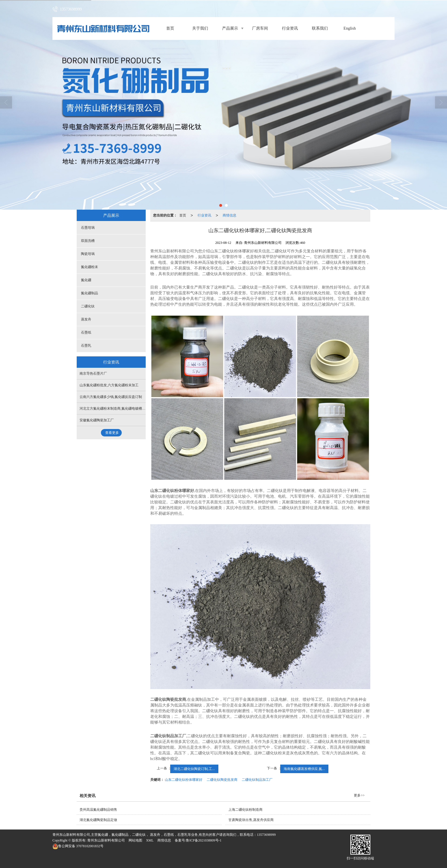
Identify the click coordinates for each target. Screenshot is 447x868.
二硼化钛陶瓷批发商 (222, 780)
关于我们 (200, 28)
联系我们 (320, 28)
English (350, 28)
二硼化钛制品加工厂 (257, 780)
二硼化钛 (88, 306)
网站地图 (135, 840)
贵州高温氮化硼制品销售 (98, 810)
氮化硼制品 (90, 293)
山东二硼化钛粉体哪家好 (184, 780)
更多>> (359, 795)
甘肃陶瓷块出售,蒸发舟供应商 (251, 820)
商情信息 (229, 215)
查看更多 (112, 433)
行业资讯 (290, 28)
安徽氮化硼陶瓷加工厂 (97, 420)
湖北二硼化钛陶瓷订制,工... (194, 769)
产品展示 (230, 28)
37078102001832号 (78, 846)
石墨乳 (86, 346)
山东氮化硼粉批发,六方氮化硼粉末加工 (109, 385)
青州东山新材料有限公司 (106, 840)
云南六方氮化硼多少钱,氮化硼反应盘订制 (111, 397)
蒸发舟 (86, 319)
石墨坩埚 (88, 228)
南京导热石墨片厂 (93, 373)
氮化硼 (86, 280)
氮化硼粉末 (90, 267)
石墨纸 (86, 332)
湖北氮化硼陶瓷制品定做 (98, 820)
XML (150, 840)
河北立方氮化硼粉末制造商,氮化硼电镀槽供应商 (116, 409)
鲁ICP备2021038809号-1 (204, 840)
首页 (170, 28)
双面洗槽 (88, 241)
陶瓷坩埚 (88, 254)
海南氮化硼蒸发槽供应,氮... (304, 769)
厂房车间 (260, 28)
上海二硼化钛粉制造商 (245, 810)
